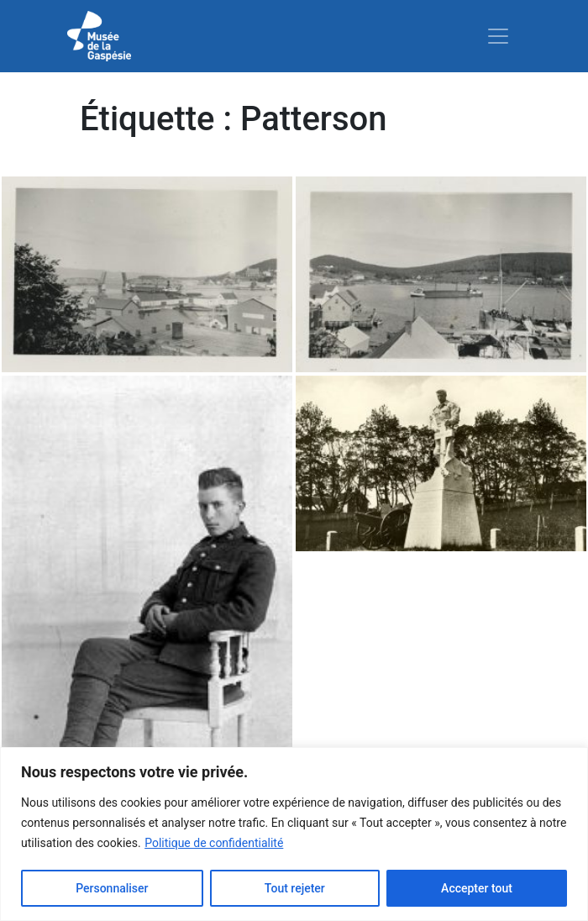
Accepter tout (477, 888)
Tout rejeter (295, 888)
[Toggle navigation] (498, 36)
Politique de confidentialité (214, 843)
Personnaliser (112, 888)
